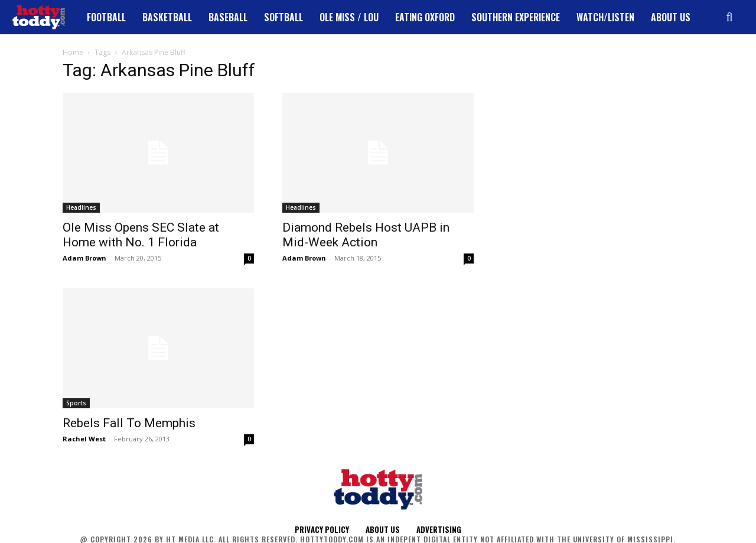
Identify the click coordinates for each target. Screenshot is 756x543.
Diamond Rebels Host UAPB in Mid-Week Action (366, 235)
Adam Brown (84, 258)
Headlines (81, 207)
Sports (76, 403)
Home (73, 52)
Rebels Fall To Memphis (129, 423)
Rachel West (84, 439)
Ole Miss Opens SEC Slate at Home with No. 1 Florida (141, 235)
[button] (729, 17)
